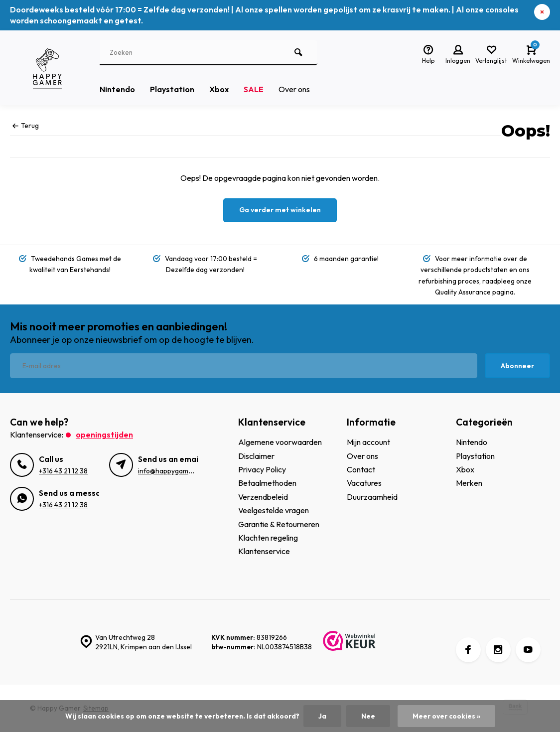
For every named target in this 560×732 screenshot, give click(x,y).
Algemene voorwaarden (280, 442)
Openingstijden (104, 435)
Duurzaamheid (372, 497)
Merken (469, 483)
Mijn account (368, 442)
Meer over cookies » (446, 716)
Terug (26, 126)
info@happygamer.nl (170, 471)
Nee (368, 716)
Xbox (219, 89)
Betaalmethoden (267, 483)
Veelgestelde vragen (274, 510)
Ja (322, 716)
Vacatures (364, 483)
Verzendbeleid (263, 497)
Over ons (294, 89)
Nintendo (117, 89)
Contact (361, 469)
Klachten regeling (268, 538)
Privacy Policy (262, 469)
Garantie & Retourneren (279, 524)
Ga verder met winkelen (280, 210)
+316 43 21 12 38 (63, 471)
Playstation (172, 89)
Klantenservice (264, 551)
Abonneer (517, 366)
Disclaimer (256, 456)
